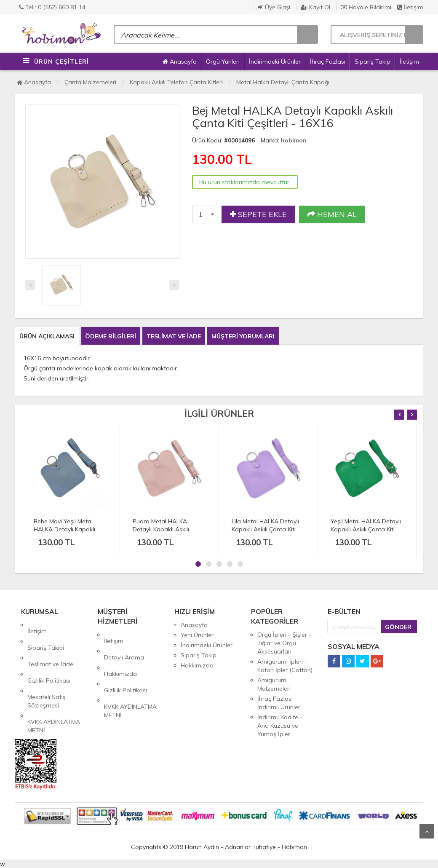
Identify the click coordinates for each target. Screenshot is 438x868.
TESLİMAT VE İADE (174, 336)
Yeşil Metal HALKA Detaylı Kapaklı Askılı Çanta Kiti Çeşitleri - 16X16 (366, 529)
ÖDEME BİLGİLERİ (111, 336)
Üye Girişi (274, 7)
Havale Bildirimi (366, 7)
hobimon (294, 140)
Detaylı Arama (124, 645)
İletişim (410, 7)
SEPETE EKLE (258, 214)
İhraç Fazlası (328, 62)
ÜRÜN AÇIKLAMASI (47, 336)
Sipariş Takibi (46, 635)
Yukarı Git (427, 831)
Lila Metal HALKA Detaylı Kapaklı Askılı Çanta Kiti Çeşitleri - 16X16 (265, 529)
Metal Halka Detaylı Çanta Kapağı (283, 82)
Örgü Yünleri (223, 62)
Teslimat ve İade (50, 645)
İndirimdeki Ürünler (275, 62)
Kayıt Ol (315, 7)
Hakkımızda (120, 655)
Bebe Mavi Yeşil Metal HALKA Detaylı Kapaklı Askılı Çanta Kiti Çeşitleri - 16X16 (68, 533)
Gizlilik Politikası (49, 655)
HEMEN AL (332, 214)
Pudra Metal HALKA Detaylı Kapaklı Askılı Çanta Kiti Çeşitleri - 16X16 (169, 529)
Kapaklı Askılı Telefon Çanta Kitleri (176, 82)
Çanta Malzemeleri (90, 82)
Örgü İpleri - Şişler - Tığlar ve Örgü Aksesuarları (284, 643)
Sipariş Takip (373, 62)
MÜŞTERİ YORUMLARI (243, 336)
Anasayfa (180, 62)
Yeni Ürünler (197, 635)
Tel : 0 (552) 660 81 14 (52, 7)
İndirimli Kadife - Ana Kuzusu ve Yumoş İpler (280, 726)
